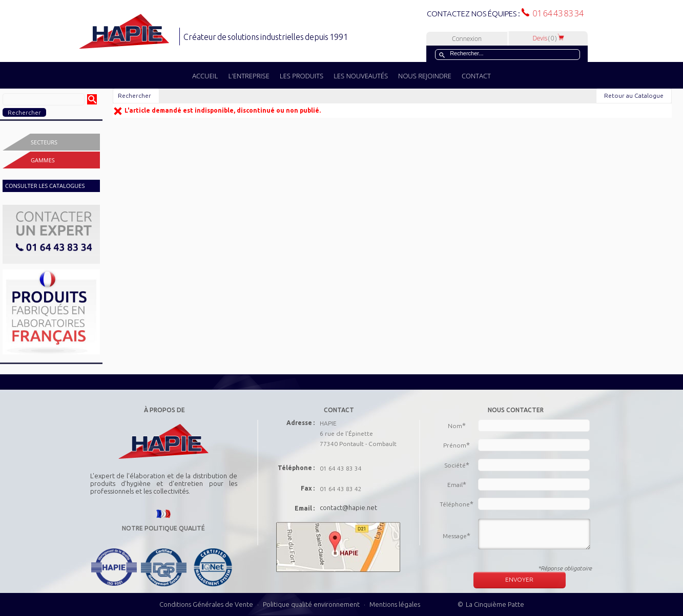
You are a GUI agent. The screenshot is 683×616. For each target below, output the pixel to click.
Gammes (43, 160)
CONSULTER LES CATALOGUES (45, 186)
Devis (548, 38)
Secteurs (44, 142)
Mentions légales (395, 604)
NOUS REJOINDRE (425, 76)
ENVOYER (519, 579)
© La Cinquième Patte (491, 604)
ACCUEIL (205, 76)
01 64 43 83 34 (556, 13)
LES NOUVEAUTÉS (361, 76)
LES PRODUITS (302, 76)
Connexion (467, 39)
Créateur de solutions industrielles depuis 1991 (267, 37)
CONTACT (476, 76)
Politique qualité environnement (312, 604)
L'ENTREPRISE (249, 76)
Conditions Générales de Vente (206, 604)
